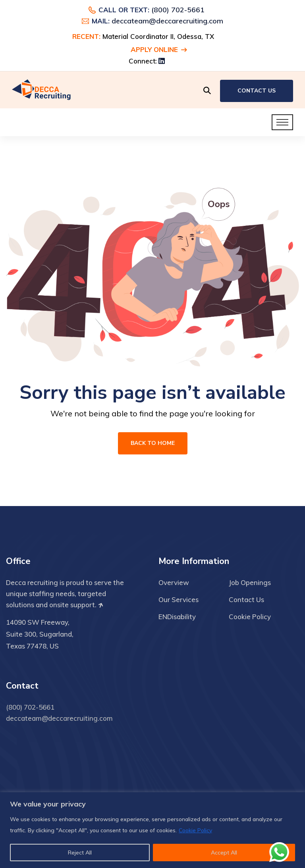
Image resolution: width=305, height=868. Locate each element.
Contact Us (257, 91)
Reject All (80, 853)
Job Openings (250, 582)
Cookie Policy (195, 830)
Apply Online (159, 49)
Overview (174, 582)
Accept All (224, 853)
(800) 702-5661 (178, 10)
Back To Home (153, 443)
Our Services (179, 600)
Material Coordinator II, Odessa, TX (158, 36)
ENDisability (177, 617)
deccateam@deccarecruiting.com (167, 21)
